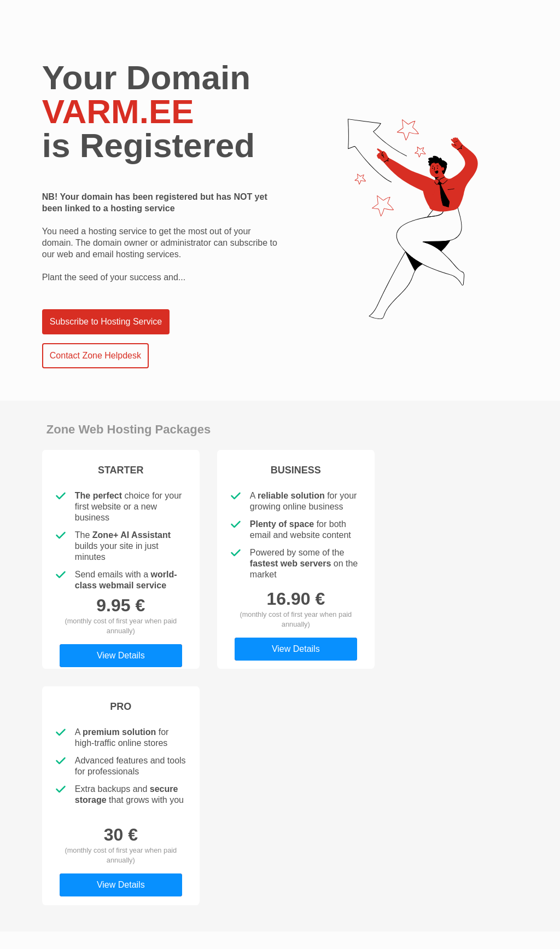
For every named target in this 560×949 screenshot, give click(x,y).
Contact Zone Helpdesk (95, 355)
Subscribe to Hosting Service (106, 322)
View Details (121, 655)
